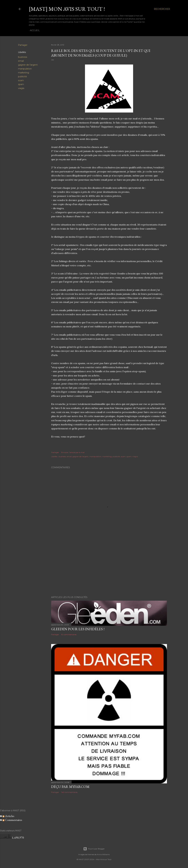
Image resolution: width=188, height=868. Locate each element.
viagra (21, 88)
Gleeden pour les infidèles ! (78, 629)
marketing (24, 73)
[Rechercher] (162, 9)
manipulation (25, 69)
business (23, 57)
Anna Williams (103, 854)
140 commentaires (69, 792)
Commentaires (12, 820)
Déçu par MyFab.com (70, 787)
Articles (8, 816)
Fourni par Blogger (94, 849)
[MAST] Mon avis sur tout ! (67, 9)
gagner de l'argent (28, 65)
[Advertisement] (109, 567)
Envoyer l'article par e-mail (73, 452)
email (21, 61)
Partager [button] (23, 45)
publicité (22, 77)
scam (21, 80)
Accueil (35, 30)
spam (21, 84)
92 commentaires (69, 634)
